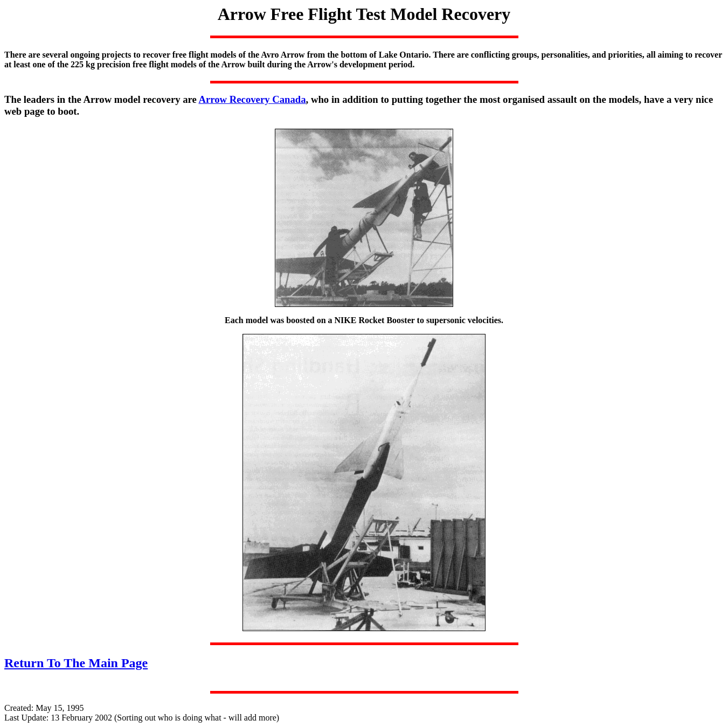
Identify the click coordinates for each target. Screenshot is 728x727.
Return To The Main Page (76, 663)
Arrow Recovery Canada (252, 99)
